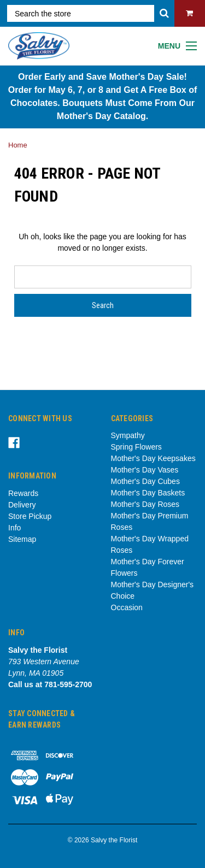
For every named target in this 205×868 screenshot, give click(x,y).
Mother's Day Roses (145, 504)
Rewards (23, 493)
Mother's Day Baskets (148, 493)
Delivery (22, 505)
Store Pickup (30, 516)
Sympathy (128, 435)
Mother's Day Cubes (145, 481)
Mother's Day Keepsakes (153, 458)
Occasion (127, 607)
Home (18, 145)
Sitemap (22, 539)
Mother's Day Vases (145, 470)
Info (14, 528)
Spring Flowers (136, 447)
